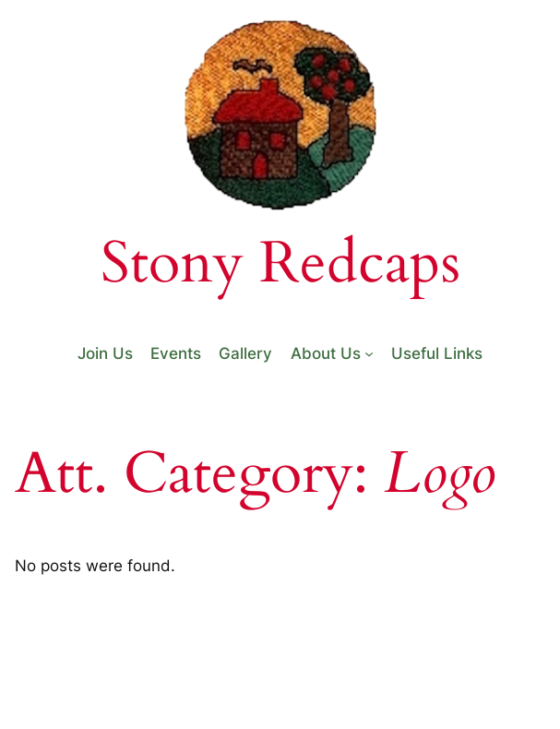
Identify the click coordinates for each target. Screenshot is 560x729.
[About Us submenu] (369, 353)
